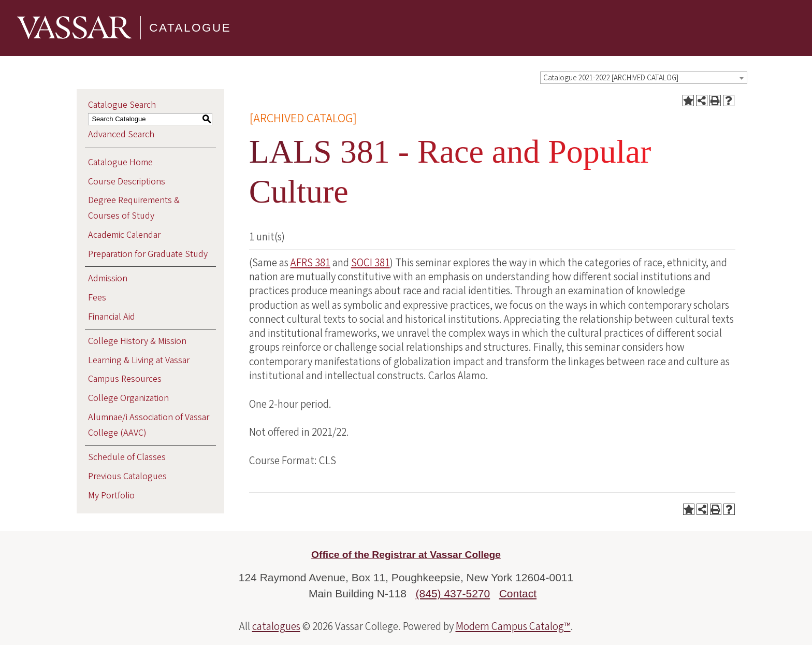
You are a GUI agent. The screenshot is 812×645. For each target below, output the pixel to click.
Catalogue (190, 28)
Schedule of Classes (127, 457)
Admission (108, 278)
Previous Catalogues (127, 476)
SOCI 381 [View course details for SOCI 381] (371, 263)
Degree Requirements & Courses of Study (134, 208)
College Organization (128, 398)
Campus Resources (125, 379)
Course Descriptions (127, 182)
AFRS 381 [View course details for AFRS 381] (310, 263)
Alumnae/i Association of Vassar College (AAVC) (149, 425)
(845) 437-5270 (453, 593)
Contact (518, 593)
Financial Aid (112, 317)
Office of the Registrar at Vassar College (406, 555)
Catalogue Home (120, 162)
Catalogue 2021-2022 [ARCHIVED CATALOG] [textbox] (611, 78)
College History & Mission (137, 341)
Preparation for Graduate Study (148, 254)
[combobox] (644, 78)
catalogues (276, 626)
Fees (97, 298)
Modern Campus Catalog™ (513, 626)
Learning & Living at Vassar (139, 360)
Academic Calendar (124, 235)
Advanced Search (121, 134)
